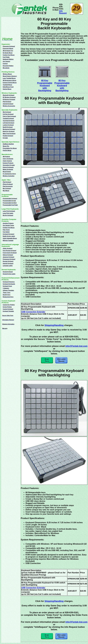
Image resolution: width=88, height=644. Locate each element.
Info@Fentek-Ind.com (76, 346)
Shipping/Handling (54, 325)
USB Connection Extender (33, 312)
